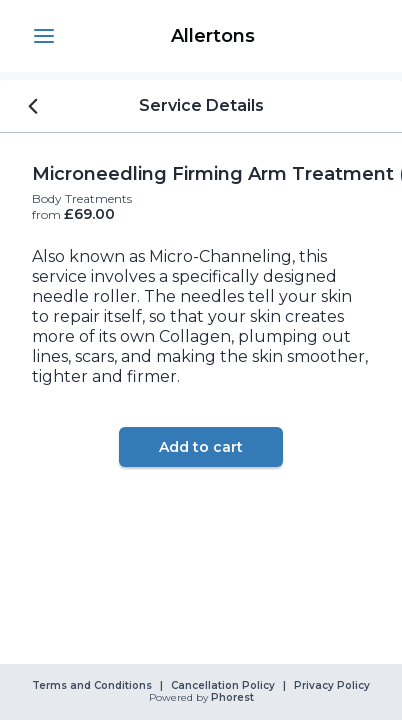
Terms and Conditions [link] (92, 686)
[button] (44, 36)
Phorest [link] (231, 698)
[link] (213, 36)
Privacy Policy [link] (332, 686)
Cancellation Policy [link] (223, 686)
